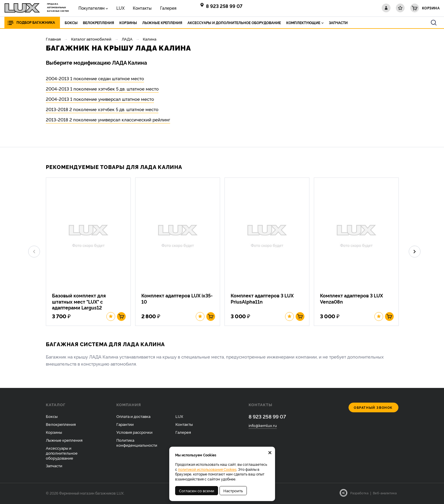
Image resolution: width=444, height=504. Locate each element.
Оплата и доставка (133, 418)
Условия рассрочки (134, 433)
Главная (53, 39)
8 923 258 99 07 (224, 6)
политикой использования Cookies (207, 469)
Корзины (54, 433)
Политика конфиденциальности (137, 444)
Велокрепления (61, 425)
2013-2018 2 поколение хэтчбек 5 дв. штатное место (102, 109)
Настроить (233, 490)
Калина (150, 39)
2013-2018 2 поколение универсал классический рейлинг (108, 119)
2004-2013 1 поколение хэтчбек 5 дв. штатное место (102, 89)
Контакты (140, 8)
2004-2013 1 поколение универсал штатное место (100, 99)
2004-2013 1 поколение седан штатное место (95, 78)
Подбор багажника (36, 22)
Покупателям (91, 8)
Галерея (164, 8)
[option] (91, 252)
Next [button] (415, 252)
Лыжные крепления (64, 441)
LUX (119, 8)
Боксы (52, 418)
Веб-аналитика (385, 494)
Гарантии (125, 425)
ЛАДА (127, 39)
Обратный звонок (373, 409)
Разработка (359, 494)
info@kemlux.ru (263, 427)
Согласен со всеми (197, 490)
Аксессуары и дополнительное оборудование (62, 454)
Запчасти (54, 467)
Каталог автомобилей (91, 39)
